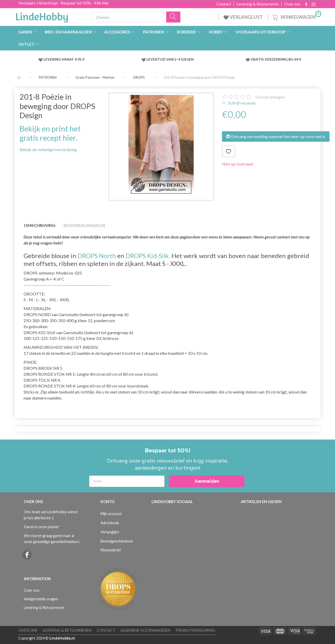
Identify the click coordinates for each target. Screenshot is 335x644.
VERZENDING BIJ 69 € (283, 59)
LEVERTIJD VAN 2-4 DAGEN (170, 59)
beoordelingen (270, 97)
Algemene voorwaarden (145, 630)
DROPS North (97, 256)
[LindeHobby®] (42, 16)
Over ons (292, 4)
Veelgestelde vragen (41, 599)
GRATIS (258, 59)
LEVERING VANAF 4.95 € (64, 59)
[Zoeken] (174, 17)
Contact (224, 4)
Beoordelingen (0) (84, 225)
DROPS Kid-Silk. (148, 256)
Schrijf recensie (241, 103)
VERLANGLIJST (243, 17)
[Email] (127, 481)
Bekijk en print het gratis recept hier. (50, 133)
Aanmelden (207, 481)
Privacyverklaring (195, 630)
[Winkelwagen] (296, 16)
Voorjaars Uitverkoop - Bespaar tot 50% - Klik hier (64, 3)
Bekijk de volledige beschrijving (48, 149)
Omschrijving (40, 225)
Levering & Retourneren (258, 4)
